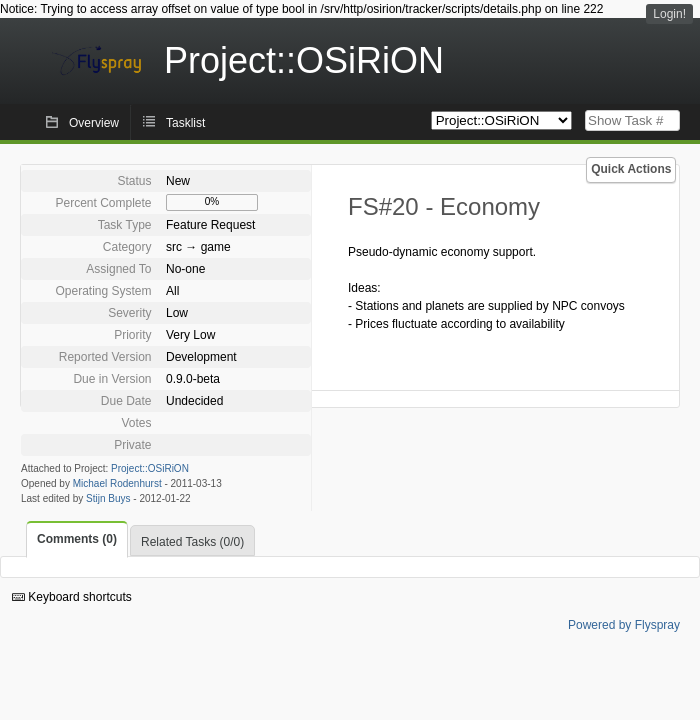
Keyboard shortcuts (72, 597)
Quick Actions (631, 169)
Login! (669, 14)
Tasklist (185, 123)
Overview (94, 123)
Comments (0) (77, 539)
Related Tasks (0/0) (192, 542)
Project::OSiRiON (150, 468)
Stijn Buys (108, 498)
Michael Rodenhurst (117, 483)
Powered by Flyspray (624, 625)
